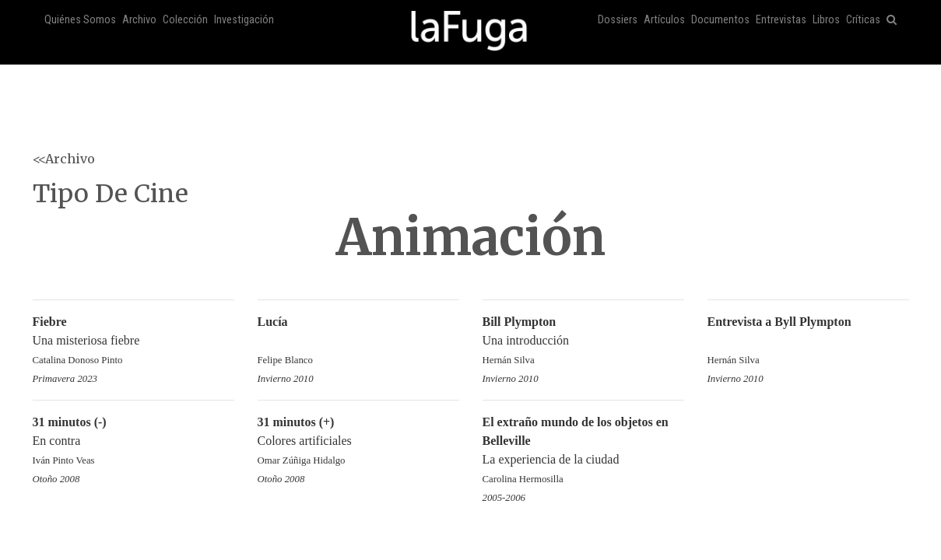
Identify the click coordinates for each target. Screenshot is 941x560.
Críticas (863, 20)
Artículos (664, 20)
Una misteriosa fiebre (133, 342)
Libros (826, 20)
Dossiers (618, 20)
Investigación (244, 20)
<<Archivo (64, 159)
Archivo (139, 20)
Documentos (720, 20)
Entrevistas (781, 20)
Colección (185, 20)
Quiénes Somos (80, 20)
